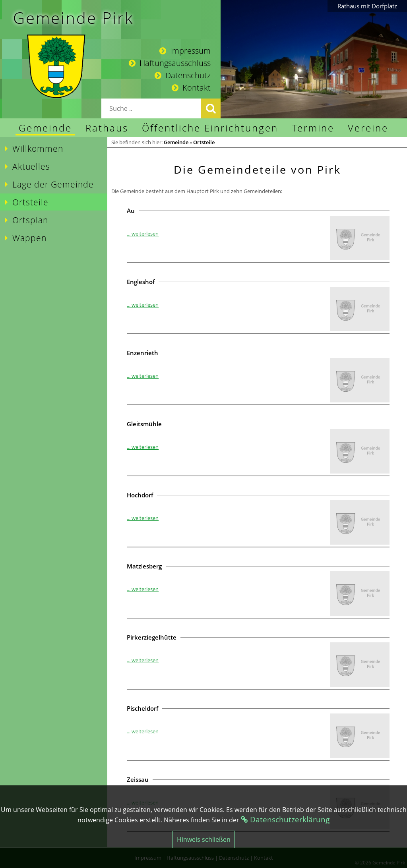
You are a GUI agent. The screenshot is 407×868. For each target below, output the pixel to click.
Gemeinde (176, 142)
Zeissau (138, 779)
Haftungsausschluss (170, 63)
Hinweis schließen (204, 839)
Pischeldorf (142, 708)
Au (131, 211)
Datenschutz (183, 75)
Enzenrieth (142, 353)
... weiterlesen (143, 234)
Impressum (185, 51)
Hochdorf (140, 495)
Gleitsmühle (144, 424)
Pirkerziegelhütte (152, 637)
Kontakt (191, 88)
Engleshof (141, 282)
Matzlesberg (144, 566)
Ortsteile (204, 142)
